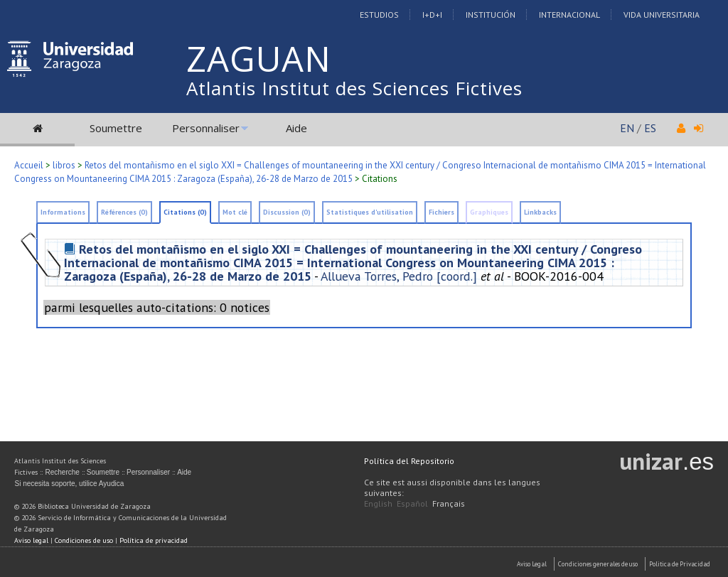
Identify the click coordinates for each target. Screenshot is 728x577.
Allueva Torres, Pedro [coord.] (399, 276)
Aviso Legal (532, 564)
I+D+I (432, 15)
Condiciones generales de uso (598, 564)
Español (412, 503)
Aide (296, 128)
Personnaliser (206, 128)
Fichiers (441, 212)
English (378, 503)
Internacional (569, 15)
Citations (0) (185, 212)
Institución (491, 15)
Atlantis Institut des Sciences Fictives (354, 88)
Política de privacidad (154, 540)
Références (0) (124, 212)
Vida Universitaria (662, 15)
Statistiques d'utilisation (370, 212)
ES (650, 128)
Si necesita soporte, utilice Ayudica (69, 484)
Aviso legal (31, 540)
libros (64, 165)
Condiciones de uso (84, 540)
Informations (63, 212)
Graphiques (489, 212)
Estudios (379, 15)
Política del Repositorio (409, 461)
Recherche (62, 472)
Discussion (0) (287, 212)
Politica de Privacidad (680, 564)
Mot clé (235, 212)
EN (627, 128)
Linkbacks (540, 212)
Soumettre (116, 128)
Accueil (29, 165)
